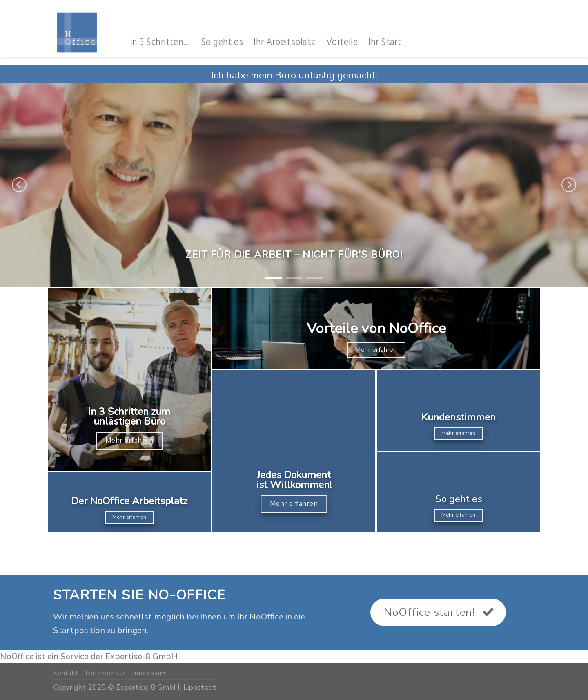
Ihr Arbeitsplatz (284, 42)
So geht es (222, 42)
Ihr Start (385, 42)
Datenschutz (106, 673)
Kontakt (66, 673)
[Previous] (19, 185)
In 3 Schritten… (160, 42)
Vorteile (342, 42)
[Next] (569, 185)
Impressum (150, 673)
